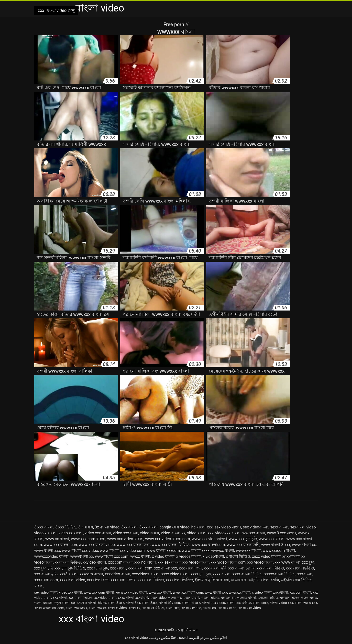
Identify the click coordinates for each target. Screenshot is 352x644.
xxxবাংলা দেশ (98, 580)
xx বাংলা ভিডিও (68, 562)
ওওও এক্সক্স (309, 598)
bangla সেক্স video (174, 527)
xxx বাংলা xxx (166, 568)
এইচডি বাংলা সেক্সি (264, 580)
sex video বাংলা (228, 527)
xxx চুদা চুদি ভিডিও (70, 568)
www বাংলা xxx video (80, 551)
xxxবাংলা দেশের (123, 580)
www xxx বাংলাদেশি (243, 545)
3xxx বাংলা (148, 527)
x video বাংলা (163, 556)
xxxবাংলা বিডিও (151, 580)
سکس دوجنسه (159, 638)
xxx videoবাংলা (260, 562)
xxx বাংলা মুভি (46, 574)
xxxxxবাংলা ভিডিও (280, 574)
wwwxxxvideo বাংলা (51, 556)
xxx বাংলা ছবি (215, 568)
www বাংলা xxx (47, 551)
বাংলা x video (117, 608)
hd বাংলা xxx (202, 527)
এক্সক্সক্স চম (228, 598)
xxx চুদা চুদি (44, 568)
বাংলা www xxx (306, 603)
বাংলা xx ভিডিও (153, 608)
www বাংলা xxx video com (122, 551)
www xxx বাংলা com (188, 592)
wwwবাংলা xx (82, 556)
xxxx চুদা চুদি (201, 574)
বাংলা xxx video (249, 608)
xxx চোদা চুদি (98, 568)
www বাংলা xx (304, 545)
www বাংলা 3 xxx (276, 545)
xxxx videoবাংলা (175, 574)
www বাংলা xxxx (196, 551)
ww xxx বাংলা (254, 533)
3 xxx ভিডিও (66, 527)
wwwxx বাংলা (223, 551)
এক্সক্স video (158, 598)
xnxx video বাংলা (266, 556)
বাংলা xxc (173, 608)
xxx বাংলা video (137, 638)
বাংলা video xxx (281, 603)
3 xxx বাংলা (44, 527)
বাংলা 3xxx (149, 603)
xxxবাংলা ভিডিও (179, 580)
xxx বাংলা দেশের (242, 568)
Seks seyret (180, 638)
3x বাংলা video (107, 527)
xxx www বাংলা (287, 562)
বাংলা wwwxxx (77, 608)
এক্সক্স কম (175, 598)
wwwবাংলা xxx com (112, 556)
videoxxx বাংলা (228, 533)
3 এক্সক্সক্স (86, 527)
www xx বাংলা (57, 539)
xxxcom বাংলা (91, 574)
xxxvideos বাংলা (146, 574)
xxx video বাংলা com (228, 562)
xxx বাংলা (118, 568)
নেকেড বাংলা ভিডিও (92, 603)
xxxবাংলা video (72, 580)
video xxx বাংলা (98, 533)
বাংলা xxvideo (191, 608)
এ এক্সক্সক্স (239, 580)
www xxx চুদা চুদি (243, 539)
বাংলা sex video (214, 603)
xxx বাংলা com (140, 568)
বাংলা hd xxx (191, 603)
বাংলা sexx (260, 603)
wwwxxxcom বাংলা (279, 551)
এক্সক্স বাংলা (191, 598)
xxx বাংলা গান (191, 568)
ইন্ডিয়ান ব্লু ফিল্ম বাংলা (212, 580)
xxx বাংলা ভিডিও (300, 568)
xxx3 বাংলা (69, 574)
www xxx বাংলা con (60, 545)
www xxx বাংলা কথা (133, 545)
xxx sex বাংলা (169, 562)
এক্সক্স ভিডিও (210, 598)
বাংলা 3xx (133, 603)
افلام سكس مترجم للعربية (208, 638)
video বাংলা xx (173, 533)
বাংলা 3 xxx (116, 603)
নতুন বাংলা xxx (65, 603)
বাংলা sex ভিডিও (239, 603)
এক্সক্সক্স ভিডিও (268, 598)
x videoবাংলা (213, 556)
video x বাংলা (45, 533)
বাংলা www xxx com (49, 608)
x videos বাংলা (188, 556)
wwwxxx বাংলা (248, 551)
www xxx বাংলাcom (208, 545)
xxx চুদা (308, 562)
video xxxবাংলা (126, 533)
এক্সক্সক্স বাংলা (247, 598)
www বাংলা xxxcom (163, 551)
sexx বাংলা (279, 527)
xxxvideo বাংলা (118, 574)
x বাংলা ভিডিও (238, 556)
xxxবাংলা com (46, 580)
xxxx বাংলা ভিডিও (247, 574)
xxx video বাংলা (196, 562)
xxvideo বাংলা (94, 562)
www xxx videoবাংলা (209, 539)
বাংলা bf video (170, 603)
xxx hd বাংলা (145, 562)
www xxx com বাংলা (88, 539)
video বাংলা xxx (200, 533)
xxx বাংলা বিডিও (270, 568)
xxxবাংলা (305, 574)
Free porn (174, 24)
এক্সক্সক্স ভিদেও (289, 598)
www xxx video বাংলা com (168, 539)
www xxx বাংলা (272, 539)
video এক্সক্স (150, 533)
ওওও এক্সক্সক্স (43, 603)
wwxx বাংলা (140, 556)
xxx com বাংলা (120, 562)
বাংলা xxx (210, 608)
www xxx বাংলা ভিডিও (171, 545)
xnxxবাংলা (291, 556)
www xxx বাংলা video (97, 545)
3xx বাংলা (129, 527)
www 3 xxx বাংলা (282, 533)
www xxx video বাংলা (125, 539)
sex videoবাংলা (256, 527)
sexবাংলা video (303, 527)
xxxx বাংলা (222, 574)
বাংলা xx (134, 608)
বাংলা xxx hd (227, 608)
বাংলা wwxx (97, 608)
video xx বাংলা (71, 533)
